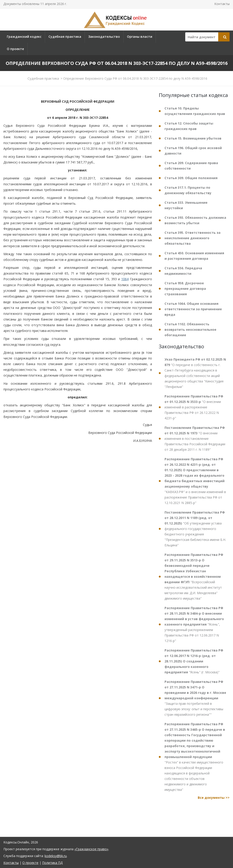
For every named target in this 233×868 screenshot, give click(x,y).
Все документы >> (214, 798)
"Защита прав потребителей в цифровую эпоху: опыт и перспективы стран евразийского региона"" (195, 698)
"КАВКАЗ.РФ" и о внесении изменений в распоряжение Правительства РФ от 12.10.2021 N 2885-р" (195, 481)
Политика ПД (52, 863)
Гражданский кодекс (24, 37)
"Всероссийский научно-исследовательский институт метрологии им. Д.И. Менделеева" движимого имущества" (194, 577)
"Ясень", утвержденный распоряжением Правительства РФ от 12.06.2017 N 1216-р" (194, 624)
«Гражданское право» (91, 849)
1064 (125, 279)
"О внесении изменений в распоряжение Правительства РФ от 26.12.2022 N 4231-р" (194, 407)
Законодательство (104, 37)
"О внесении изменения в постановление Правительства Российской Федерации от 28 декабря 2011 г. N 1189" (195, 439)
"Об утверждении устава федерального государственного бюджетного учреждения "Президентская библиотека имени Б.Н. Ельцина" (195, 529)
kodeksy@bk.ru (56, 856)
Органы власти (140, 37)
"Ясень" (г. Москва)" (194, 661)
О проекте (15, 49)
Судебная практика (65, 37)
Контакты (222, 4)
